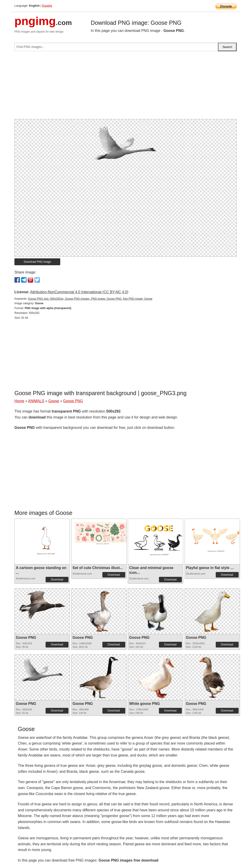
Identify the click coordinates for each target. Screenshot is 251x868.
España (47, 6)
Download (57, 580)
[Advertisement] (125, 87)
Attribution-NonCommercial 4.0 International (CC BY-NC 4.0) (79, 292)
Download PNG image (37, 262)
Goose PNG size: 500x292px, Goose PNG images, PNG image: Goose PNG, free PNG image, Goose (90, 299)
